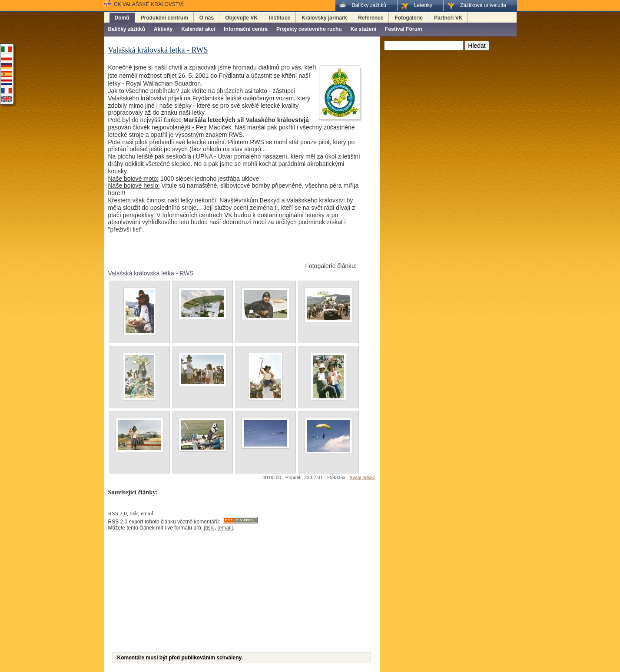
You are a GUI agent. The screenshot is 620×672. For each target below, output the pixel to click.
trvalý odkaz (363, 477)
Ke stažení (363, 29)
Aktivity (163, 29)
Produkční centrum (164, 18)
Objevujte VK (241, 18)
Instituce (280, 18)
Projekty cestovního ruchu (309, 29)
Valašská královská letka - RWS (151, 273)
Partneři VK (448, 18)
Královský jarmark (324, 18)
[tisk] (209, 528)
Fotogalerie (409, 18)
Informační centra (246, 29)
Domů (122, 18)
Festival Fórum (403, 29)
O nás (207, 18)
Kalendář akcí (198, 29)
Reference (371, 18)
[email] (225, 528)
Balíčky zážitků (127, 29)
